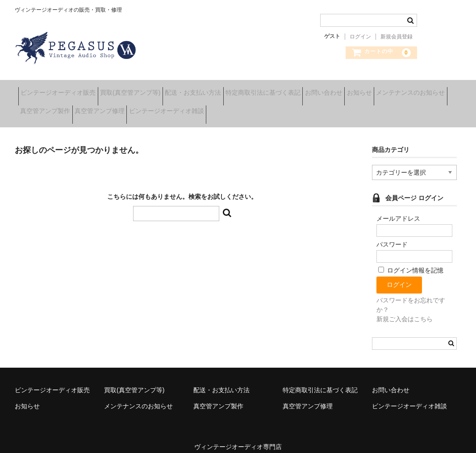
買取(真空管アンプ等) (148, 89)
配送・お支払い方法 (224, 89)
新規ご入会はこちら (405, 309)
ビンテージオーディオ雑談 (285, 108)
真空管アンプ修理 (204, 108)
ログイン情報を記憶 (411, 261)
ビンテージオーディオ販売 (62, 89)
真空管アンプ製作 (136, 108)
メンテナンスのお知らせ (58, 108)
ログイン (360, 37)
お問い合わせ (383, 89)
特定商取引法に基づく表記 (308, 89)
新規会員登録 (397, 37)
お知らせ (432, 89)
